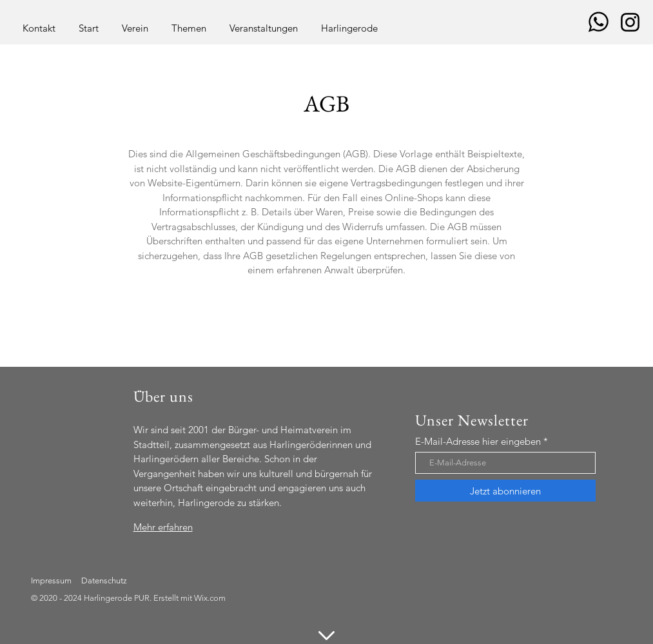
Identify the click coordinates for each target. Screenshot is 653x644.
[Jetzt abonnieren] (505, 491)
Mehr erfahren (163, 527)
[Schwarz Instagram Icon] (630, 22)
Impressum (51, 581)
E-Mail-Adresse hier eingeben (478, 441)
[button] (135, 22)
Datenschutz (104, 581)
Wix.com (210, 598)
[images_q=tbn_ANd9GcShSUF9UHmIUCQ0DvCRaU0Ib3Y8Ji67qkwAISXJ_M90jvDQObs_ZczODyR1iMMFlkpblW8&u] (599, 22)
